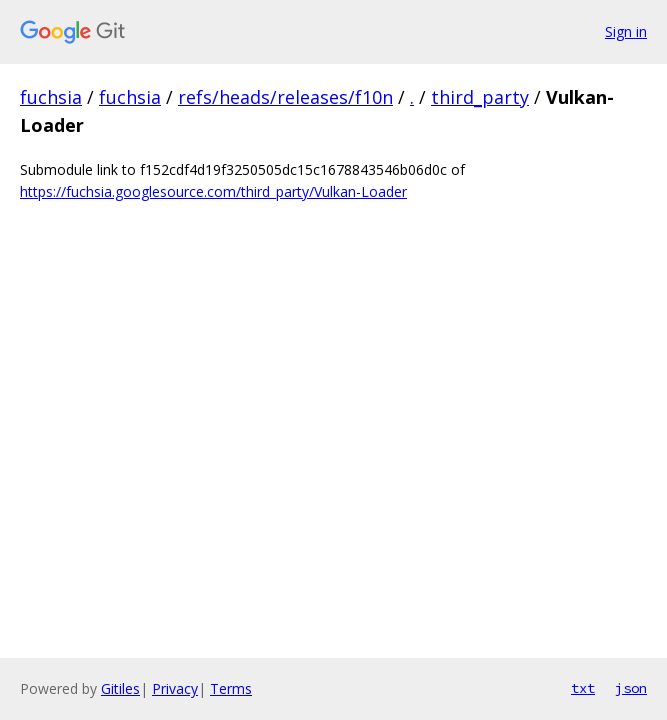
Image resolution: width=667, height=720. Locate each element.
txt (583, 688)
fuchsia (51, 97)
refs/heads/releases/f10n (285, 97)
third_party (480, 97)
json (631, 688)
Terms (231, 688)
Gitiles (120, 688)
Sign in (626, 31)
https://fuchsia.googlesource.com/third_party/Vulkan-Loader (213, 191)
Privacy (175, 688)
